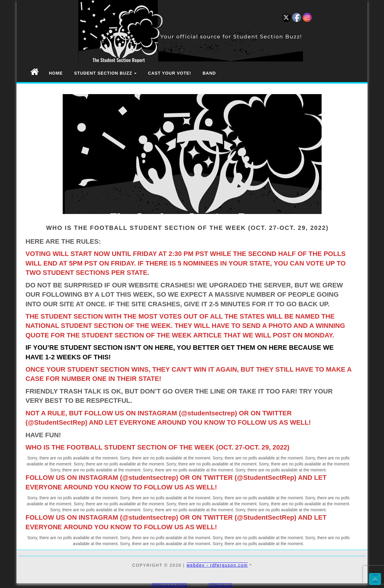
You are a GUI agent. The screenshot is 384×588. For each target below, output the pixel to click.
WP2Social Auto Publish (169, 585)
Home (56, 73)
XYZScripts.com (220, 585)
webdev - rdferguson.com (217, 565)
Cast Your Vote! (169, 73)
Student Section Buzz (105, 73)
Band (209, 73)
